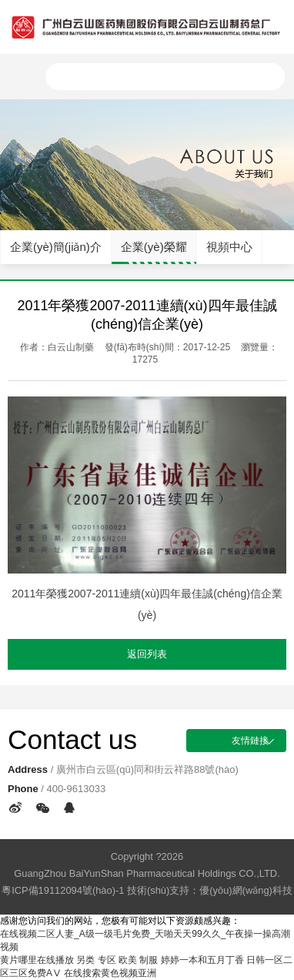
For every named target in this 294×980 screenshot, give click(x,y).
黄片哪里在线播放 (37, 960)
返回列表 (147, 654)
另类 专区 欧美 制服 (117, 960)
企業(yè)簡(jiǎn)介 (56, 247)
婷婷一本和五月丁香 (202, 960)
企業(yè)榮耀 (154, 247)
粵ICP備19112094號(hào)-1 (63, 890)
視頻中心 (229, 247)
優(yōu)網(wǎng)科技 (246, 890)
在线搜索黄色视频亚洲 (110, 973)
